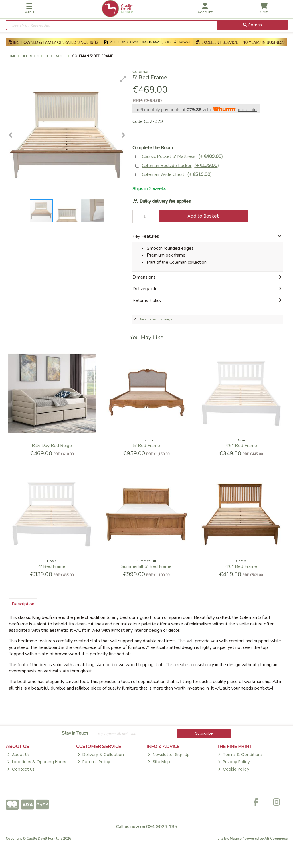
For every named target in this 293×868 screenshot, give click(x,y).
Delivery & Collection (101, 755)
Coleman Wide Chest (177, 175)
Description (23, 604)
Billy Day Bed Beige (52, 446)
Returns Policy (94, 762)
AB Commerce (276, 839)
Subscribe (204, 733)
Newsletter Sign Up (169, 755)
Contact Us (21, 769)
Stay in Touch (75, 733)
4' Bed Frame (52, 566)
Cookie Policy (234, 769)
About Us (18, 755)
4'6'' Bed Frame (241, 446)
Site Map (159, 762)
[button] (123, 79)
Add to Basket (203, 216)
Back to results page (155, 319)
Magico (236, 839)
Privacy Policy (234, 762)
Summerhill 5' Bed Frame (146, 566)
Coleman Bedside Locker (180, 166)
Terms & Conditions (240, 755)
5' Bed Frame (146, 446)
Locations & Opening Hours (37, 762)
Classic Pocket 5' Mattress (182, 157)
